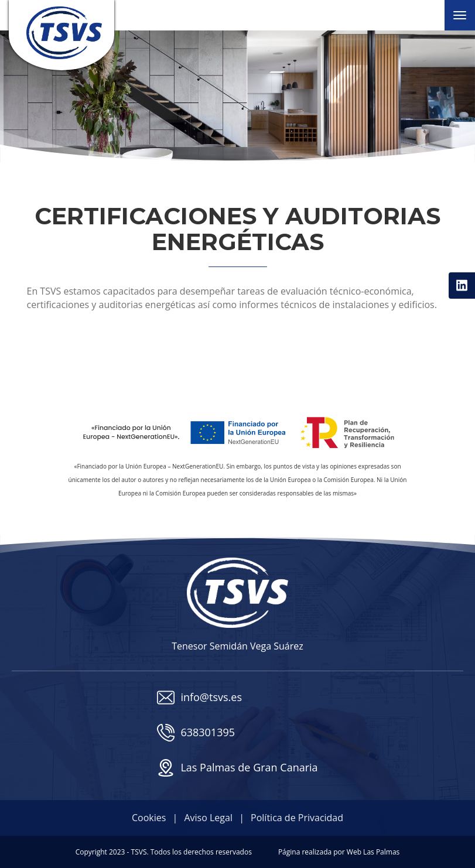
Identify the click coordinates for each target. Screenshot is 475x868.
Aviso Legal (208, 818)
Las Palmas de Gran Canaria (237, 768)
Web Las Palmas (373, 852)
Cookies (149, 818)
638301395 (196, 733)
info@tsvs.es (199, 698)
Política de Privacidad (297, 818)
